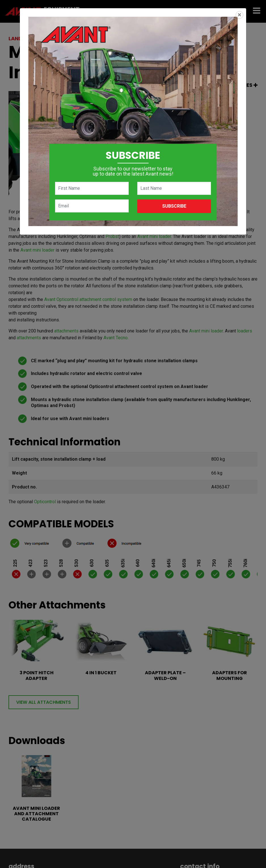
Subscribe (174, 206)
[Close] (239, 15)
